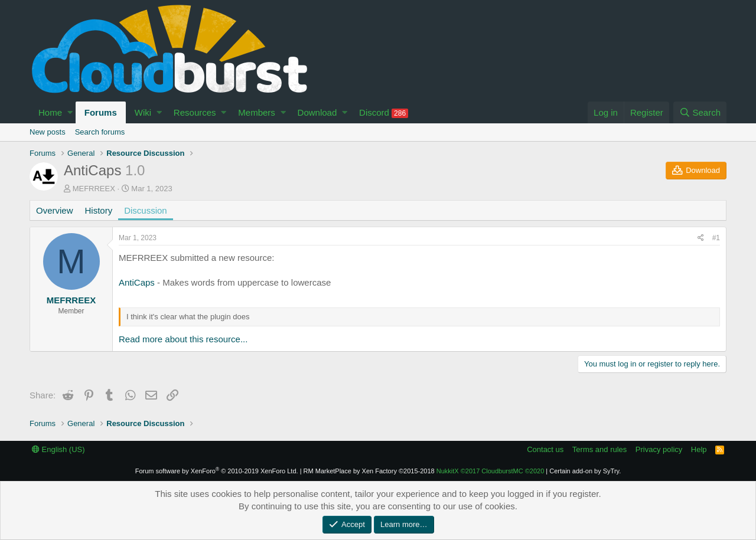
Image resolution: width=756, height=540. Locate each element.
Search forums (100, 132)
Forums (101, 112)
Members (257, 112)
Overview (55, 210)
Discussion (146, 210)
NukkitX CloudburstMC (491, 471)
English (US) (58, 449)
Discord (384, 113)
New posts (48, 132)
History (99, 210)
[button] (70, 112)
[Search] (700, 112)
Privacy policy (659, 449)
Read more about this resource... (183, 339)
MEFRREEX (94, 189)
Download (317, 112)
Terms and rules (599, 449)
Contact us (545, 449)
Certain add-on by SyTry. (585, 471)
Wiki (143, 112)
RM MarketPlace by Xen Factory (369, 471)
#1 (716, 238)
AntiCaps (137, 282)
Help (699, 449)
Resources (195, 112)
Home (50, 112)
